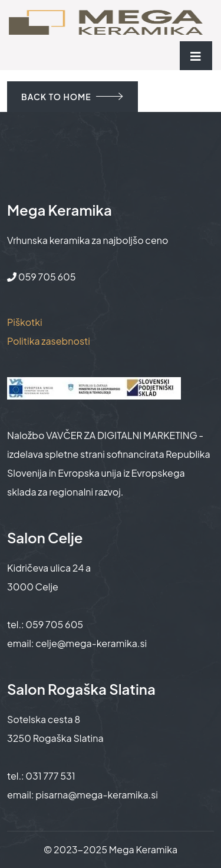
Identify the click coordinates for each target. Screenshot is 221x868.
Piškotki (25, 322)
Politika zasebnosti (49, 341)
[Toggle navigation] (196, 56)
